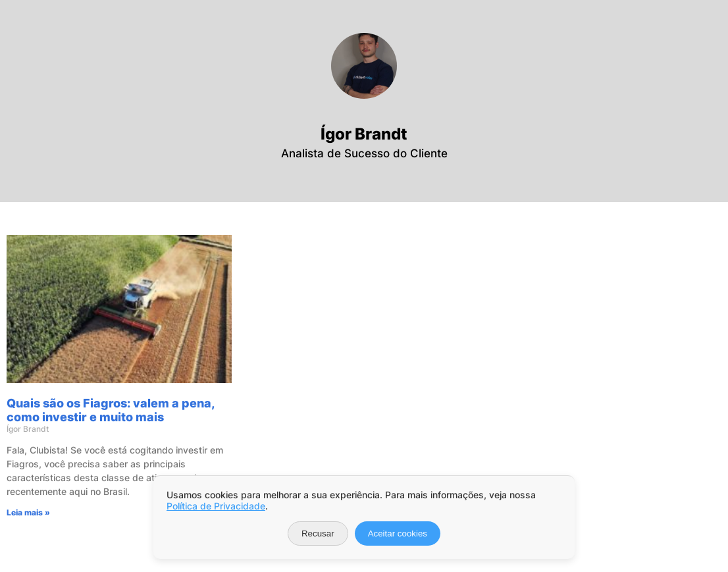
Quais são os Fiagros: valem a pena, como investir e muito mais (111, 410)
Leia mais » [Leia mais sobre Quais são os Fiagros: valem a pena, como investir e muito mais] (28, 512)
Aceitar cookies (398, 533)
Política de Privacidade (216, 506)
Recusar (318, 533)
